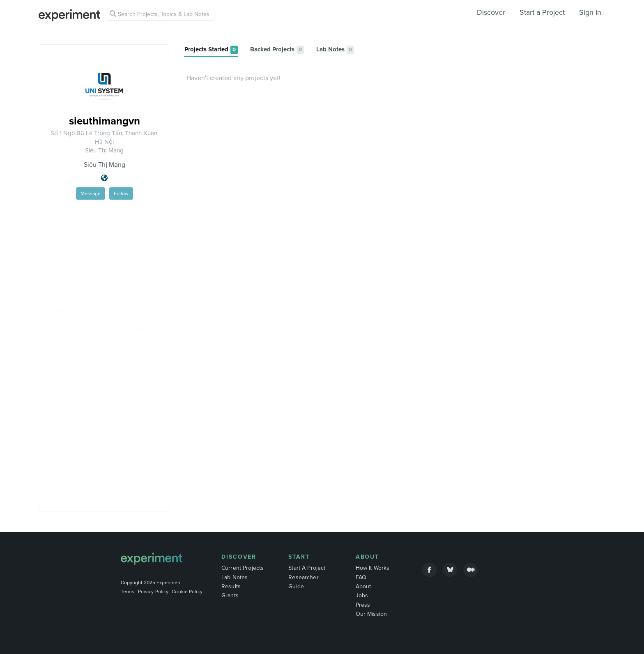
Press (363, 605)
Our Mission (371, 614)
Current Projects (243, 568)
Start (299, 557)
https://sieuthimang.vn (82, 369)
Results (231, 586)
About (368, 557)
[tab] (211, 50)
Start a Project (542, 12)
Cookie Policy (187, 592)
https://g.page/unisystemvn (89, 379)
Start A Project (307, 568)
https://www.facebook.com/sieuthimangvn (110, 389)
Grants (230, 595)
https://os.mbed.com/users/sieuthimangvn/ (111, 443)
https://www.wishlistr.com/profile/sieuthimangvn (118, 463)
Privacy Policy (153, 592)
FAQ (361, 577)
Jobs (362, 595)
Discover (491, 12)
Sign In (590, 12)
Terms (128, 592)
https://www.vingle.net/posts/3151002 (103, 453)
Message (91, 193)
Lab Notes (235, 577)
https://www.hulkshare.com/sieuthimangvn (111, 433)
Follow (121, 193)
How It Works (373, 568)
